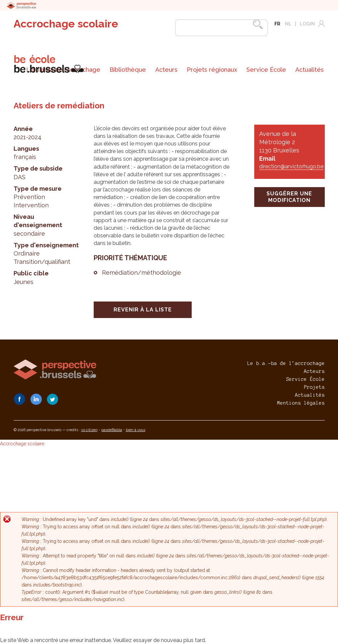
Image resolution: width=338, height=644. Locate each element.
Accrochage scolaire (66, 24)
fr (277, 24)
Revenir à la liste (143, 310)
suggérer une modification (289, 197)
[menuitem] (128, 70)
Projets (314, 387)
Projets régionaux (212, 70)
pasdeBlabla (112, 430)
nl (288, 24)
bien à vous (136, 430)
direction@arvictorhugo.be (291, 166)
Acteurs (166, 70)
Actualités (310, 70)
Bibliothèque (128, 70)
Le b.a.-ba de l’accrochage (286, 363)
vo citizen (89, 430)
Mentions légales (301, 403)
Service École (266, 70)
